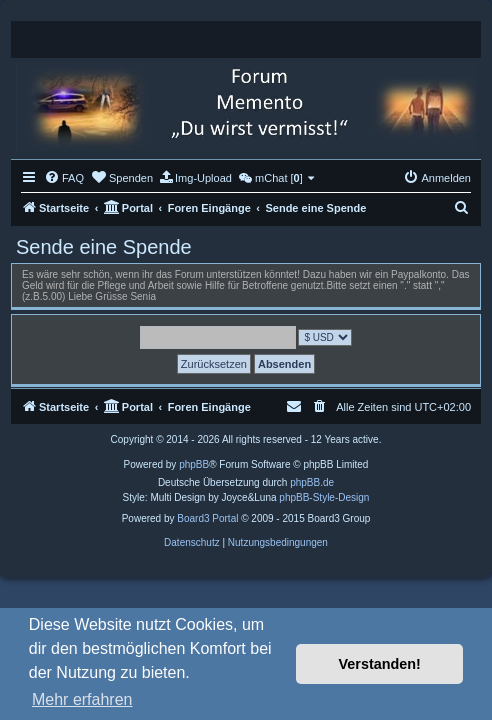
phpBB (194, 464)
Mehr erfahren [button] (82, 699)
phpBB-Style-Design (324, 497)
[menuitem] (64, 178)
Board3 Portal (207, 518)
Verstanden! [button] (380, 664)
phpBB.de (312, 482)
